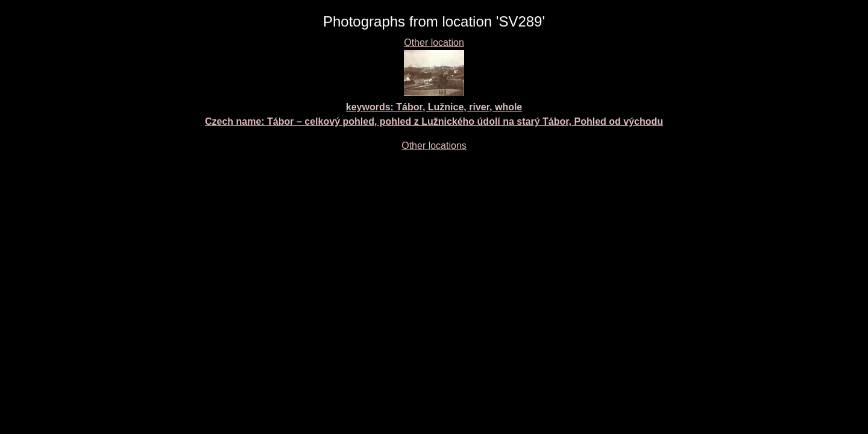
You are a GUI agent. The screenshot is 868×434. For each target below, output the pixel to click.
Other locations (434, 146)
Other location (434, 42)
